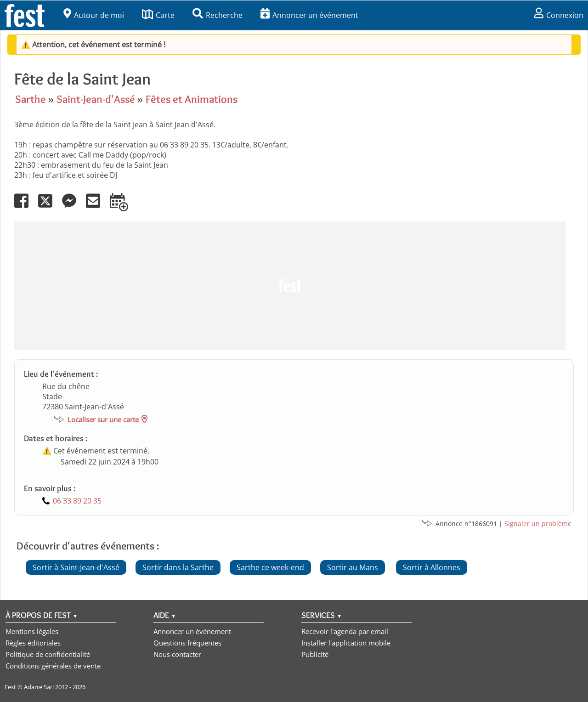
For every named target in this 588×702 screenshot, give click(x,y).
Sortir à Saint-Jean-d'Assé (76, 567)
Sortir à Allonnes (432, 567)
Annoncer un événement (309, 15)
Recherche (218, 15)
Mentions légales (32, 631)
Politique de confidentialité (48, 654)
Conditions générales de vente (53, 666)
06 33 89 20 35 (77, 501)
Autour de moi (94, 15)
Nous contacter (177, 654)
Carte (158, 15)
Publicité (315, 654)
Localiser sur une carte (103, 419)
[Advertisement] (290, 286)
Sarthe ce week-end (270, 567)
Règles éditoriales (33, 643)
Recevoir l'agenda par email (345, 631)
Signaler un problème (538, 524)
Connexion (559, 15)
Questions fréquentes (187, 643)
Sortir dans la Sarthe (178, 567)
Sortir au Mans (353, 567)
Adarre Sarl (39, 687)
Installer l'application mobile (346, 643)
